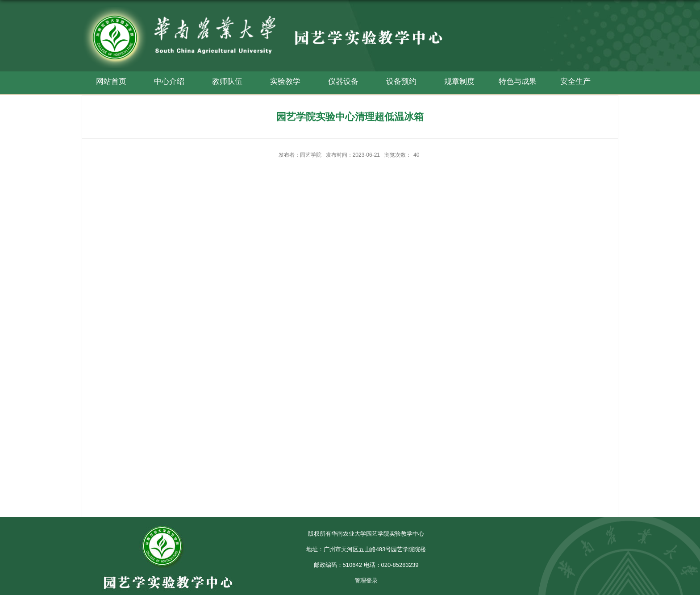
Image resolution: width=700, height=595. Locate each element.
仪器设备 (343, 81)
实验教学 (285, 81)
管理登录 (366, 580)
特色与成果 (518, 81)
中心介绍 (169, 81)
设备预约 (401, 81)
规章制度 (459, 81)
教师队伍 (227, 81)
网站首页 (111, 81)
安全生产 (575, 81)
